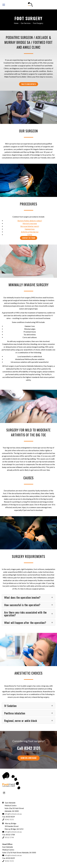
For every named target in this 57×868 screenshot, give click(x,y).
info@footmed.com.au (13, 814)
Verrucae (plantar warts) (30, 226)
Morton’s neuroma (30, 223)
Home (16, 23)
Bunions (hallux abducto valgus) (30, 221)
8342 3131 (32, 748)
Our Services (26, 23)
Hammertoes (30, 229)
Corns (30, 235)
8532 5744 (9, 837)
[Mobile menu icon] (4, 5)
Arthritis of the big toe (30, 232)
